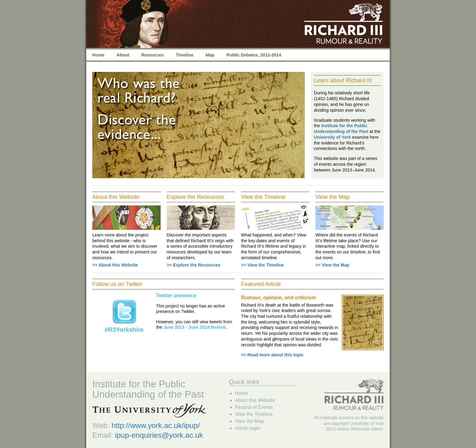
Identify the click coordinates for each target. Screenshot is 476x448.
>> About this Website (115, 265)
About (123, 55)
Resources (153, 55)
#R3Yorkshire (124, 330)
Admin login (248, 428)
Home (98, 55)
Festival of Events (254, 407)
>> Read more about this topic (272, 355)
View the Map (250, 421)
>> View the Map (332, 265)
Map (210, 55)
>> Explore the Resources (194, 265)
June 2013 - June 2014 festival (195, 327)
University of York (332, 137)
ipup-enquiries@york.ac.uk (159, 435)
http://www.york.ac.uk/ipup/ (156, 425)
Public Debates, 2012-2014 (254, 55)
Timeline (185, 55)
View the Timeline (254, 414)
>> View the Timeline (262, 265)
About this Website (255, 400)
